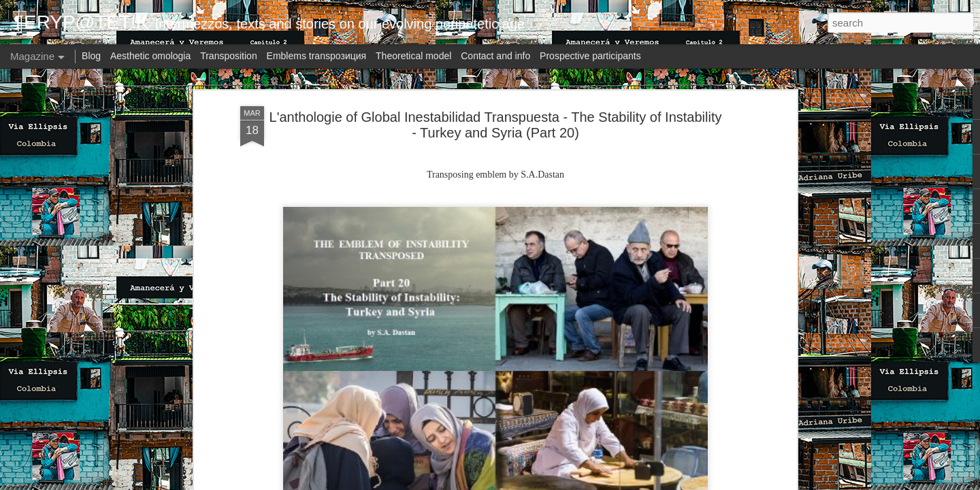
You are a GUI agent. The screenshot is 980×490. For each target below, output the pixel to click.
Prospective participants (590, 56)
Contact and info (495, 56)
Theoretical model (413, 56)
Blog (91, 56)
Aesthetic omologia (150, 56)
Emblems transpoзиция (317, 56)
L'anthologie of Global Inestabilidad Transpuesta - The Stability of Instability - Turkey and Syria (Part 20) (496, 125)
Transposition (229, 56)
